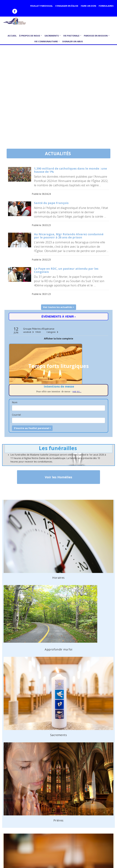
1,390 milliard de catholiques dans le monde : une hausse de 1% (70, 170)
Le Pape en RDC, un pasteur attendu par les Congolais (66, 270)
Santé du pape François (51, 203)
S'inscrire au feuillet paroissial (32, 428)
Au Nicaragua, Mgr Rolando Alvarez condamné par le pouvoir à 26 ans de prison (69, 236)
